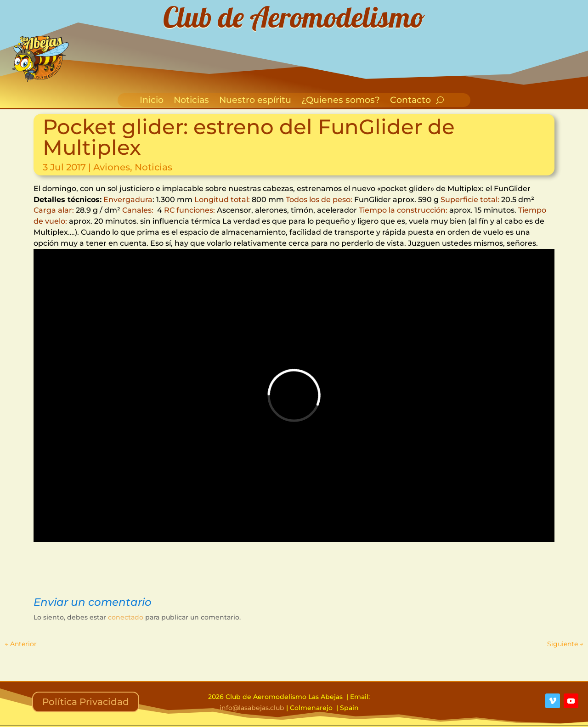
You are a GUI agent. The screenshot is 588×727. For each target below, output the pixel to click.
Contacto (410, 101)
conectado (126, 617)
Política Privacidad (86, 702)
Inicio (152, 101)
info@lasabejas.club (252, 708)
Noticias (191, 101)
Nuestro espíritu (255, 101)
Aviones (112, 167)
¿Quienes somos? (341, 101)
